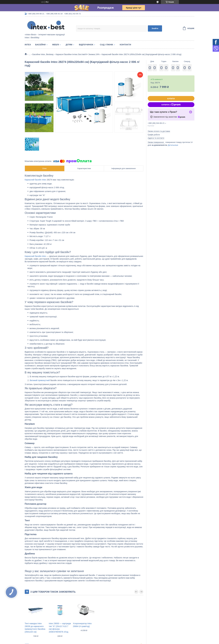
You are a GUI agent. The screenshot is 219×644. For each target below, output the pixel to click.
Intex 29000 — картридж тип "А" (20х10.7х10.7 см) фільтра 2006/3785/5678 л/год (60, 628)
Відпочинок (86, 45)
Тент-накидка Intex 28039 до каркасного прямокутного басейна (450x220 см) (35, 628)
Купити (171, 99)
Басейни (40, 45)
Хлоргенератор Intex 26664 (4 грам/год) (82, 625)
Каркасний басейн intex (35, 256)
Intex (28, 45)
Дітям (69, 45)
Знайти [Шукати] (155, 28)
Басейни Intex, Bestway (43, 54)
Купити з (171, 105)
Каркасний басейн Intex (35, 180)
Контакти (125, 45)
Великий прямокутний (40, 380)
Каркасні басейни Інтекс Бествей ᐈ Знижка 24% (78, 54)
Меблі (56, 45)
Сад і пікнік (106, 45)
